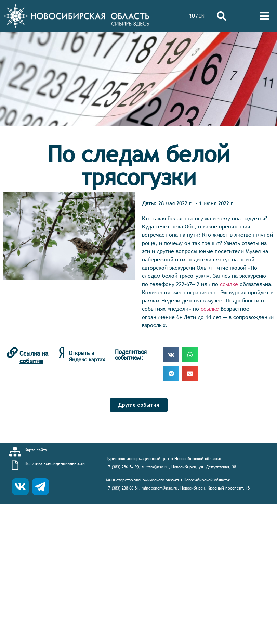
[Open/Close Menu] (264, 16)
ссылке (229, 284)
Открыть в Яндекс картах (87, 356)
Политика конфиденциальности (55, 463)
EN (202, 16)
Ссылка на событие (34, 357)
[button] (139, 405)
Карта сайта (36, 450)
